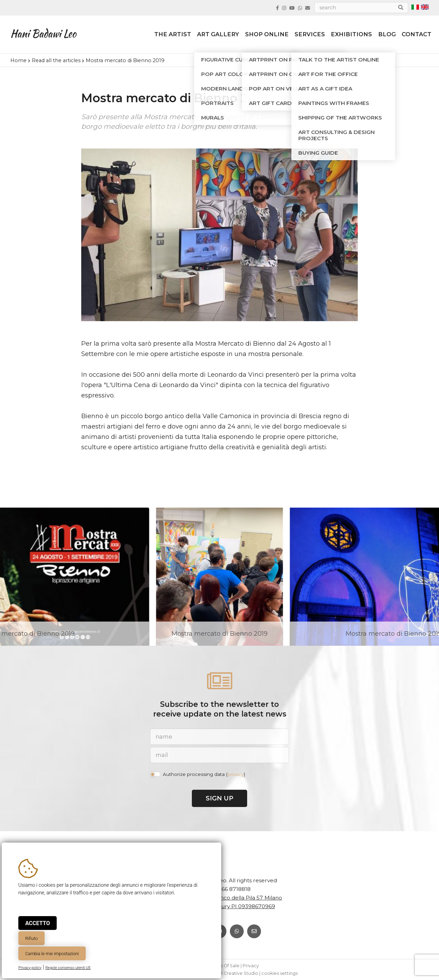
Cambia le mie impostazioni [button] (52, 954)
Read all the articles (56, 60)
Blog (383, 36)
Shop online (260, 36)
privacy (236, 774)
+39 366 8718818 (229, 889)
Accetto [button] (38, 923)
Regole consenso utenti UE (68, 968)
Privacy (251, 966)
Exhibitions (347, 36)
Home (18, 60)
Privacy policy (30, 968)
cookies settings (279, 973)
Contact (414, 36)
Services (304, 36)
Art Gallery (211, 36)
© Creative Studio (239, 973)
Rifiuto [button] (31, 938)
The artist (164, 36)
